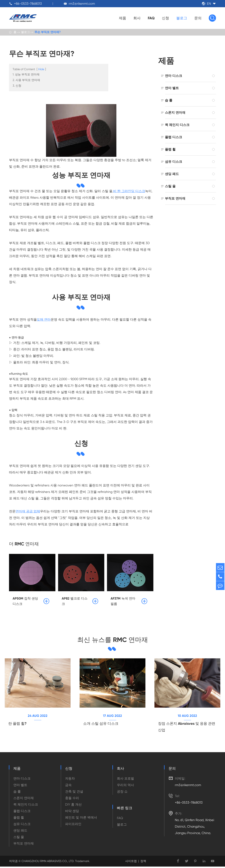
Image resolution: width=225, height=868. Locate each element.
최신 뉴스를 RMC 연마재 (113, 640)
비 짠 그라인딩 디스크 (129, 192)
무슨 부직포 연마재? (48, 32)
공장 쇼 (122, 793)
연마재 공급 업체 (28, 512)
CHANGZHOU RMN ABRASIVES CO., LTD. (48, 862)
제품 (123, 18)
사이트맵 (131, 862)
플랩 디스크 (173, 138)
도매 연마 (44, 320)
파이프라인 (73, 825)
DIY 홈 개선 (73, 806)
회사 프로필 (125, 780)
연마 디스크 (173, 76)
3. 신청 (17, 86)
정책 (143, 862)
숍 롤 (169, 101)
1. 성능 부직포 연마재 (26, 75)
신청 (165, 18)
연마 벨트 (172, 88)
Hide (41, 70)
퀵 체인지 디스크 (177, 125)
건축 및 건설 (74, 793)
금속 (68, 786)
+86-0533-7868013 (28, 4)
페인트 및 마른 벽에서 (81, 819)
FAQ (151, 18)
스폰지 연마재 (175, 113)
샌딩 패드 (172, 174)
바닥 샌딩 (72, 812)
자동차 (70, 780)
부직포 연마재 (175, 199)
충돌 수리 (72, 799)
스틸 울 (170, 187)
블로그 (182, 18)
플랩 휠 (170, 150)
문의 (198, 18)
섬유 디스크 (173, 162)
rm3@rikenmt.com (82, 4)
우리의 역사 (125, 786)
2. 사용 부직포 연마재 (26, 81)
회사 (137, 18)
